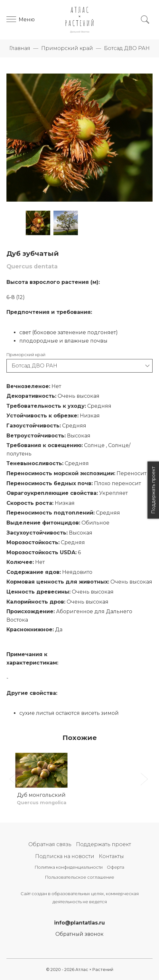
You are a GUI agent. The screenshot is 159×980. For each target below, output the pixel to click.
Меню (21, 20)
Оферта (116, 867)
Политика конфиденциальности (69, 867)
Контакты (111, 856)
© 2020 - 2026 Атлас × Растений (80, 970)
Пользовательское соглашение (80, 877)
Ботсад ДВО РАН (127, 48)
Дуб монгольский (41, 795)
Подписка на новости (65, 856)
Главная (20, 48)
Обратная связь (50, 844)
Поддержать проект (103, 844)
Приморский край (67, 48)
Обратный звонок (79, 934)
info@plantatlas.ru (79, 923)
